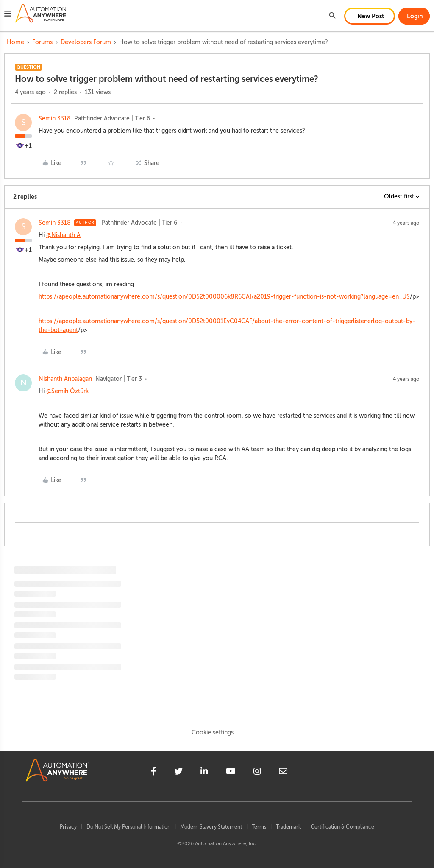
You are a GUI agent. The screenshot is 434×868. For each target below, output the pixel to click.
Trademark (288, 827)
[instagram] (257, 773)
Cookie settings (213, 733)
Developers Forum (86, 42)
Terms (259, 827)
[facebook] (154, 773)
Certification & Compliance (342, 827)
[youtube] (231, 773)
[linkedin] (204, 773)
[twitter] (178, 773)
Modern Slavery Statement (211, 827)
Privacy (68, 827)
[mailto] (283, 773)
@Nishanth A (63, 235)
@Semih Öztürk (67, 391)
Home (15, 42)
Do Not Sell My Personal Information (128, 827)
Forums (42, 42)
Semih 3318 (55, 119)
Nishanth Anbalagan (65, 379)
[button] (8, 15)
